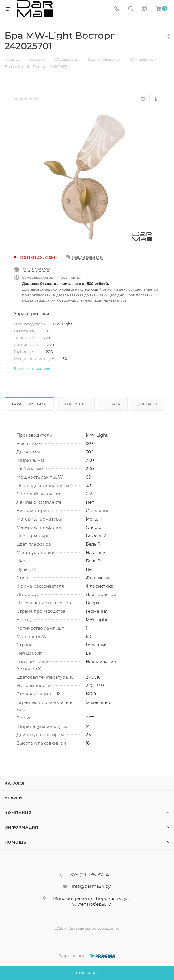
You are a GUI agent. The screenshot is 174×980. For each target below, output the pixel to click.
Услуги (13, 798)
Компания (18, 813)
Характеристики (29, 404)
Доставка (147, 404)
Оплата (113, 404)
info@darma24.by (91, 886)
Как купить (76, 404)
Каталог (15, 783)
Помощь (15, 842)
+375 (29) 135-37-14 (88, 875)
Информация (21, 827)
